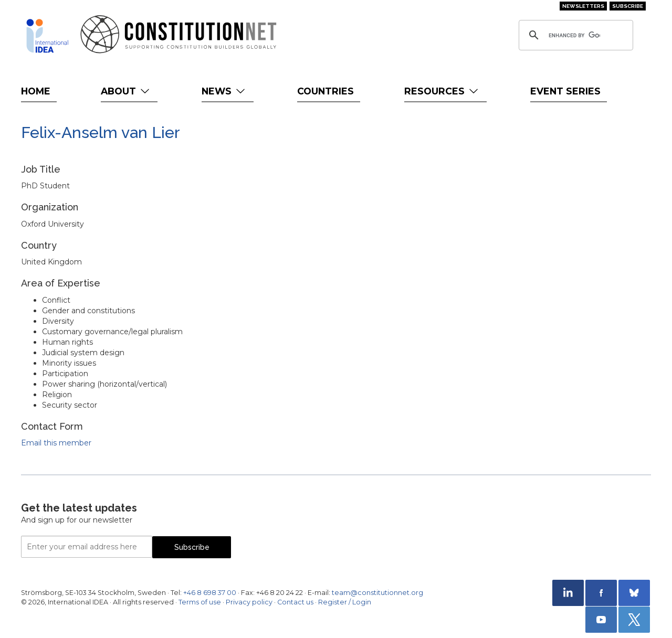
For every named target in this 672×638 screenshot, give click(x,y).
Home (36, 91)
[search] (574, 35)
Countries (325, 91)
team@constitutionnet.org (377, 593)
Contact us (295, 602)
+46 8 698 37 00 (210, 593)
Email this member (56, 443)
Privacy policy (249, 602)
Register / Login (345, 602)
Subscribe (628, 6)
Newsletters (583, 6)
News (224, 91)
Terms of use (200, 602)
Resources (442, 91)
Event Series (565, 91)
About (126, 91)
